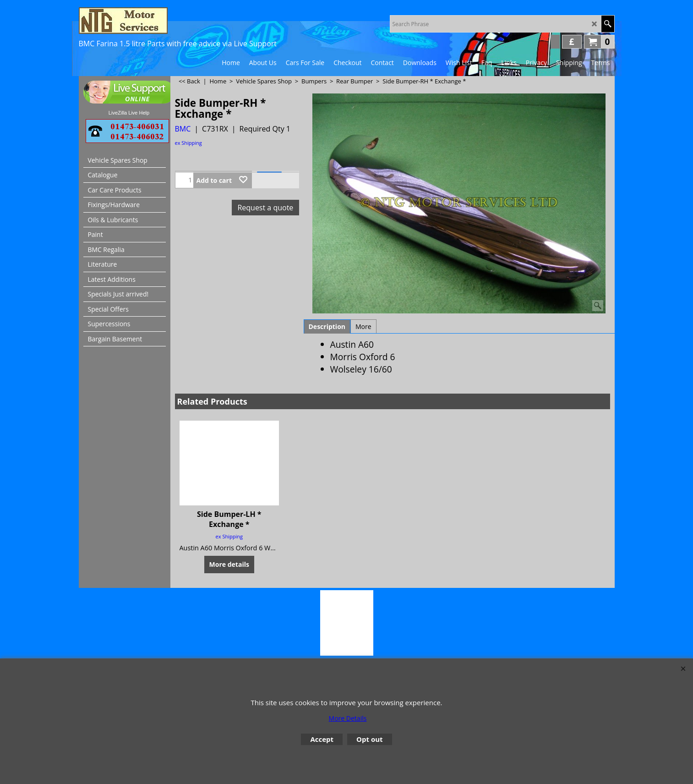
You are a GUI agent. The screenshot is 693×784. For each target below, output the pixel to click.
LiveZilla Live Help (129, 113)
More (363, 326)
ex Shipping (188, 143)
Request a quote (265, 208)
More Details (348, 718)
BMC (183, 129)
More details (229, 564)
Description (327, 326)
